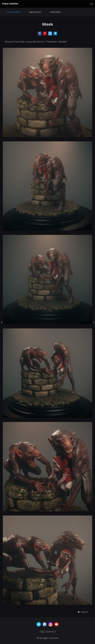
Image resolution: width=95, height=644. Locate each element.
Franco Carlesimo (10, 4)
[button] (83, 612)
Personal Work (14, 12)
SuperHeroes (35, 12)
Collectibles (55, 12)
